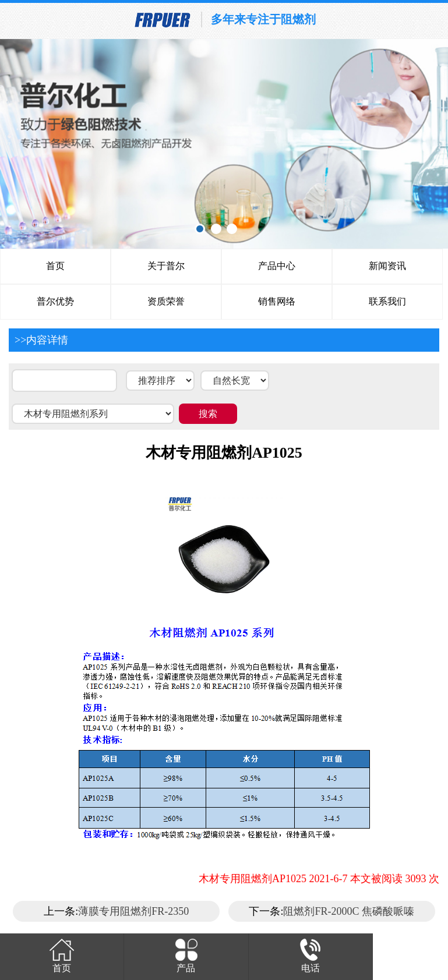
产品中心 (277, 266)
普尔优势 (55, 301)
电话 (310, 955)
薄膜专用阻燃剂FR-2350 (133, 911)
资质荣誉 (166, 301)
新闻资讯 (387, 266)
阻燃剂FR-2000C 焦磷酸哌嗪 (349, 911)
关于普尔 (166, 266)
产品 (186, 955)
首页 (55, 266)
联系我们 (387, 301)
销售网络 (277, 301)
